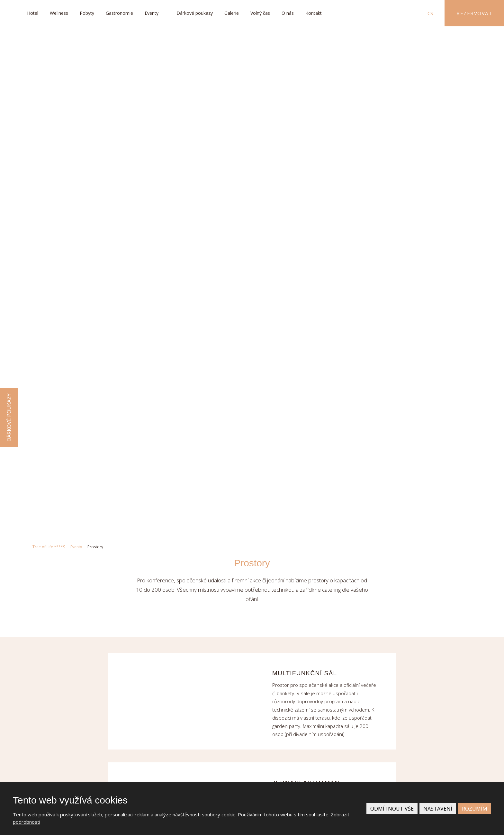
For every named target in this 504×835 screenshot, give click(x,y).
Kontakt (314, 13)
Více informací (380, 627)
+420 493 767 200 (91, 645)
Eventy (152, 13)
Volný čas (260, 13)
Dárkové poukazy (195, 13)
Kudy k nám (98, 773)
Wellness (59, 13)
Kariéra (370, 646)
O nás (288, 13)
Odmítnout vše (392, 809)
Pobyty (87, 13)
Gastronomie (119, 13)
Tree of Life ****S (49, 49)
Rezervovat (474, 13)
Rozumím (475, 809)
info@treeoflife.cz (90, 659)
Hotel (33, 13)
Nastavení (438, 809)
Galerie (232, 13)
